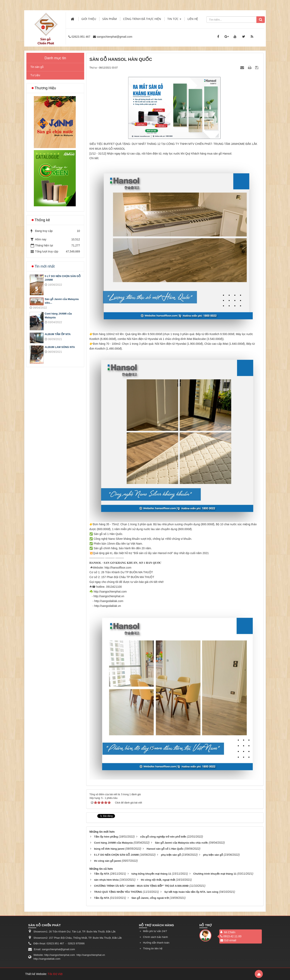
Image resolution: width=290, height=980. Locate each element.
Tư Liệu (35, 75)
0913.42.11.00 (231, 936)
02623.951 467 (81, 37)
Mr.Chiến (230, 932)
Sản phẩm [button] (110, 19)
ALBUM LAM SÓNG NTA (60, 347)
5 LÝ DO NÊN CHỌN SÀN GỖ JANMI (63, 278)
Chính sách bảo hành (155, 937)
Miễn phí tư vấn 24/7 (155, 931)
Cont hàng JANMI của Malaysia (58, 316)
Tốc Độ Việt (55, 974)
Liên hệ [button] (193, 19)
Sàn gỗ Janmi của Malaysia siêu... (62, 301)
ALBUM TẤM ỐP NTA (58, 334)
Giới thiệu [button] (89, 19)
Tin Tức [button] (174, 20)
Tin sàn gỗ (37, 67)
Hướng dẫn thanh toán (156, 943)
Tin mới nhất (45, 266)
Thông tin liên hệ (153, 948)
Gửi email (228, 940)
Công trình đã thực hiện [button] (142, 19)
